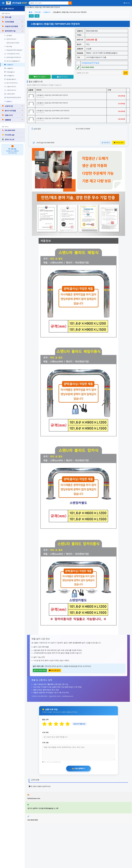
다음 (37, 16)
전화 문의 (106, 143)
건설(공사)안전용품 (13, 26)
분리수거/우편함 (13, 111)
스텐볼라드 (9, 65)
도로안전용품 (13, 22)
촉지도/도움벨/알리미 (12, 61)
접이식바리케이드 (11, 83)
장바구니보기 (63, 77)
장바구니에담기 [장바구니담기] (40, 77)
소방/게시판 (13, 106)
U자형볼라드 (9, 76)
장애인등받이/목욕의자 (13, 57)
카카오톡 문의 (54, 670)
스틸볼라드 (9, 68)
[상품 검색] (49, 3)
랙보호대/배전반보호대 (13, 97)
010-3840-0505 (9, 130)
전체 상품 (7, 17)
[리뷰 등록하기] (78, 769)
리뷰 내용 (45, 743)
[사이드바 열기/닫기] (3, 3)
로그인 (127, 3)
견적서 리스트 (8, 139)
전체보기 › (8, 102)
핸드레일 (8, 46)
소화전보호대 (10, 94)
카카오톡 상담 (8, 135)
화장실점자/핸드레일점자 (13, 50)
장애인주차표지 (10, 39)
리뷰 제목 (45, 732)
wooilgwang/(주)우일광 (90, 63)
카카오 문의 (119, 143)
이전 (31, 16)
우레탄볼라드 (10, 72)
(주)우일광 (17, 3)
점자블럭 (8, 35)
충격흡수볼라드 (10, 79)
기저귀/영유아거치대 (12, 54)
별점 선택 (45, 720)
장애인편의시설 (13, 31)
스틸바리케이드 (10, 87)
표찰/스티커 (13, 115)
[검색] (70, 3)
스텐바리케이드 (10, 90)
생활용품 (13, 120)
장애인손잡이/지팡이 (13, 43)
